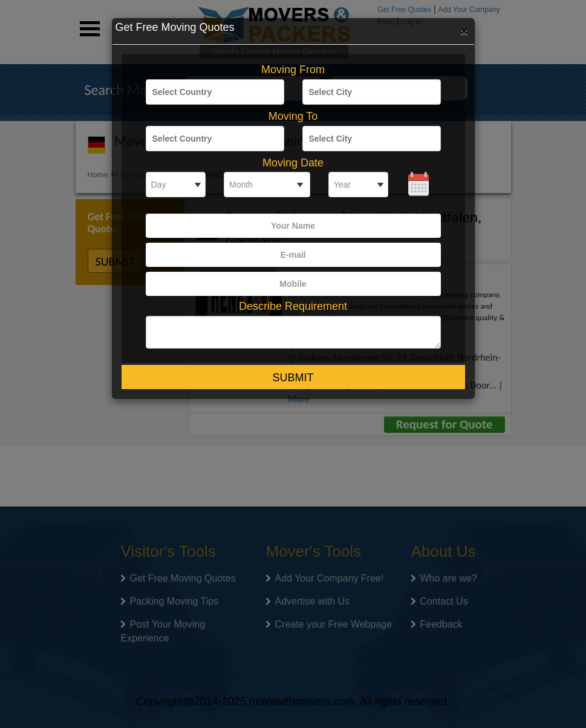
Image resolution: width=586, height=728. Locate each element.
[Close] (464, 31)
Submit (293, 378)
